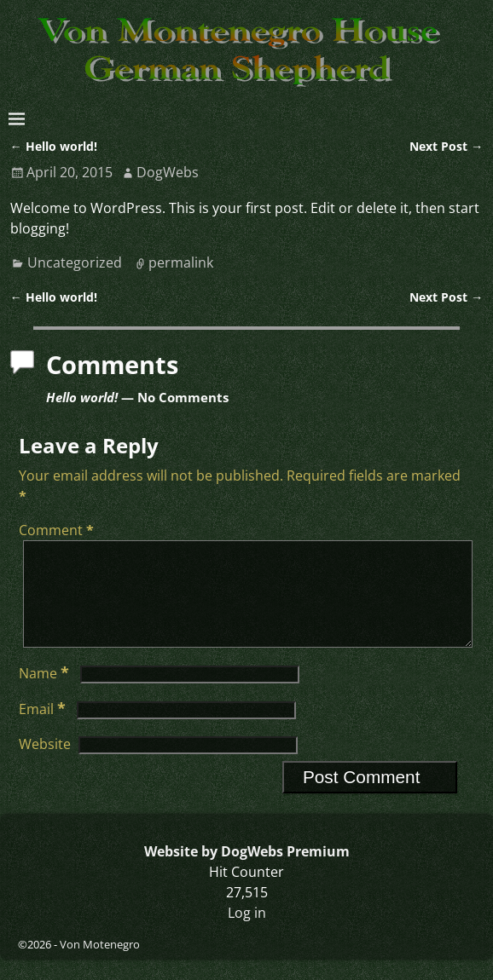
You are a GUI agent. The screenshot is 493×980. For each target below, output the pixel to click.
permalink (181, 262)
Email (44, 729)
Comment (58, 530)
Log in (247, 933)
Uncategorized (75, 262)
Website (45, 764)
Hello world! (54, 146)
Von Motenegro (100, 965)
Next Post (446, 146)
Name (46, 694)
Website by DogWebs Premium (247, 872)
